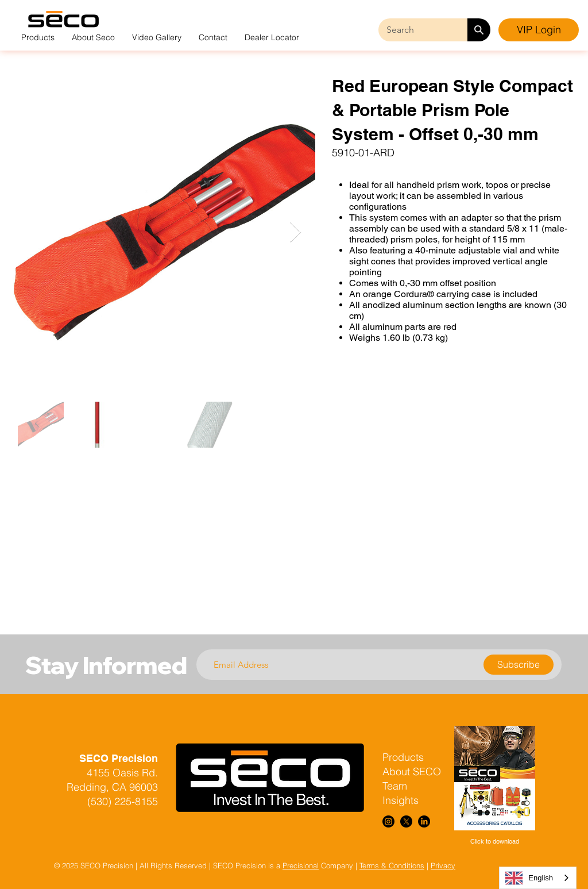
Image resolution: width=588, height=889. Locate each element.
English (529, 878)
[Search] (479, 30)
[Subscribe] (519, 665)
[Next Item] (295, 232)
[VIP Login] (539, 30)
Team (395, 786)
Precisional (301, 865)
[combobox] (538, 878)
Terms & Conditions (392, 865)
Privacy (443, 865)
